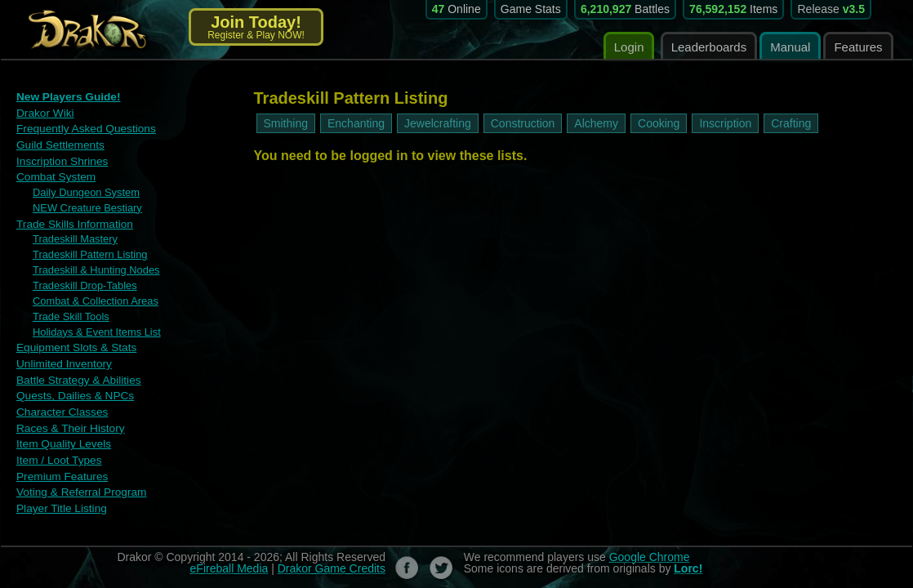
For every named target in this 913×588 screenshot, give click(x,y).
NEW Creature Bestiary (84, 204)
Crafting (791, 123)
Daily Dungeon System (82, 189)
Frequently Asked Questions (83, 128)
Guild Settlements (58, 143)
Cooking (659, 123)
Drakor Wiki (44, 112)
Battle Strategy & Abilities (76, 369)
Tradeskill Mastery (72, 234)
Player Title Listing (60, 493)
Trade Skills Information (72, 219)
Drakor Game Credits (332, 552)
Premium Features (60, 462)
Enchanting (356, 123)
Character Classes (60, 400)
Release (831, 9)
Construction (523, 123)
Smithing (286, 123)
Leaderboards (709, 47)
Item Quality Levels (62, 431)
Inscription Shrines (60, 159)
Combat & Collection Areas (91, 293)
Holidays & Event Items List (92, 323)
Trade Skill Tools (68, 308)
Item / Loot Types (57, 446)
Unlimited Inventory (62, 353)
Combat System (54, 174)
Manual (790, 47)
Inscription (725, 123)
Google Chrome (650, 541)
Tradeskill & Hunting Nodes (92, 264)
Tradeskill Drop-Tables (81, 278)
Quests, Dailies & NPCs (72, 384)
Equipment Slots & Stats (73, 338)
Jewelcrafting (438, 123)
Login (629, 47)
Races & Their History (68, 415)
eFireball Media (229, 552)
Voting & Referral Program (78, 477)
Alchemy (596, 123)
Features (858, 47)
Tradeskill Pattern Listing (86, 249)
